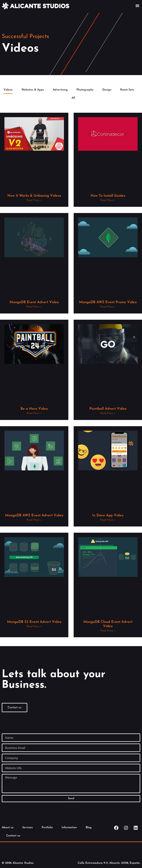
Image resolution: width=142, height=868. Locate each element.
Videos (8, 90)
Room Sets (127, 90)
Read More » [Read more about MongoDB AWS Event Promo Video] (108, 307)
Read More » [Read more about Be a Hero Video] (34, 413)
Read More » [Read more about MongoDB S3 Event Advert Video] (34, 627)
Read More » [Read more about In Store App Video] (108, 520)
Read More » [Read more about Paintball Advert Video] (108, 413)
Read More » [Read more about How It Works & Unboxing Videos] (34, 200)
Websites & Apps (33, 90)
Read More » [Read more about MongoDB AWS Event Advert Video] (34, 520)
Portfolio (47, 828)
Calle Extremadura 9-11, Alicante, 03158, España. (109, 863)
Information (69, 828)
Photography (85, 90)
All (73, 98)
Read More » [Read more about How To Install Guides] (108, 200)
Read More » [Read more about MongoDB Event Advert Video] (34, 307)
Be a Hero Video (34, 409)
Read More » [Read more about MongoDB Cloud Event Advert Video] (108, 631)
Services (28, 828)
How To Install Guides (108, 196)
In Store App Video (108, 515)
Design (107, 90)
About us (8, 828)
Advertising (60, 90)
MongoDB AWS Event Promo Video (108, 302)
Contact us (13, 836)
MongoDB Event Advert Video (34, 302)
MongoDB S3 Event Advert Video (34, 622)
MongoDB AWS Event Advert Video (34, 515)
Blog (89, 828)
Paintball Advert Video (108, 409)
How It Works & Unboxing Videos (34, 196)
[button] (137, 6)
